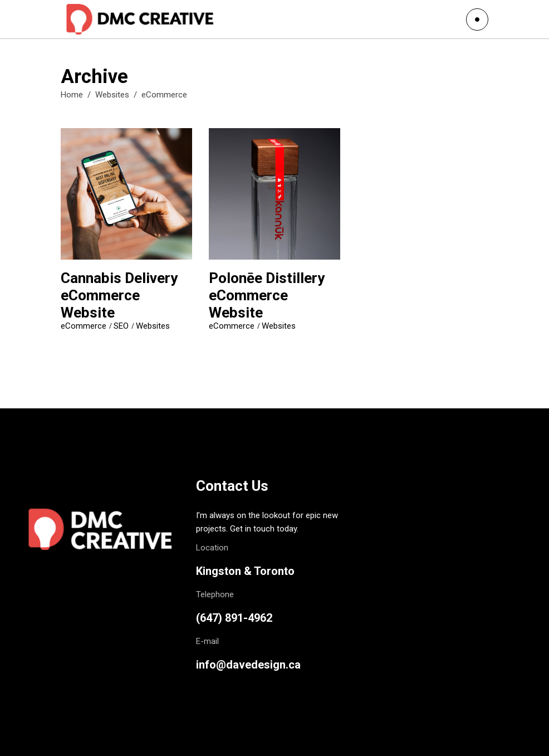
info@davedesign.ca (248, 665)
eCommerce (84, 326)
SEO (121, 326)
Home (72, 95)
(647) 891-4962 (234, 618)
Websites (112, 95)
